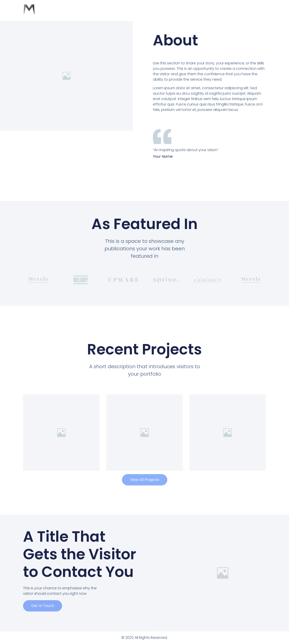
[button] (145, 475)
